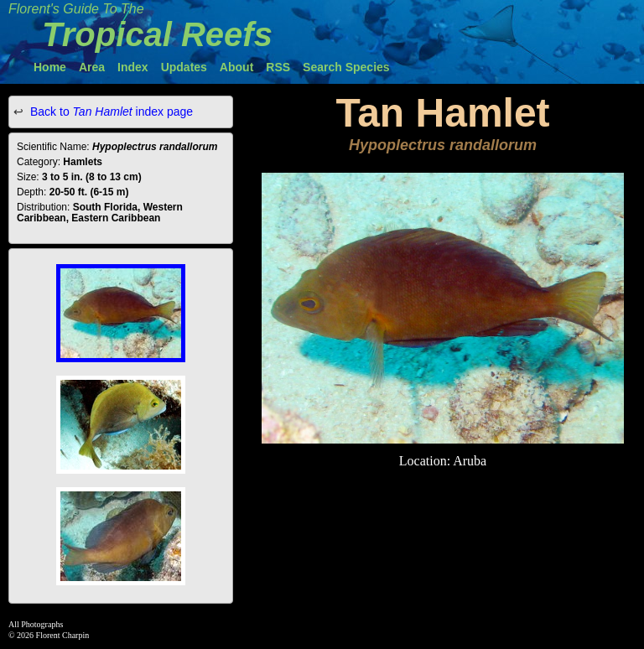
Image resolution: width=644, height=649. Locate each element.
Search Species (346, 67)
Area (92, 67)
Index (133, 67)
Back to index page (112, 112)
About (236, 67)
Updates (184, 67)
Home (50, 67)
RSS (278, 67)
